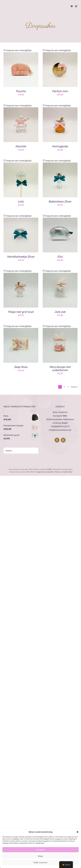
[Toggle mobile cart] (72, 6)
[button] (78, 832)
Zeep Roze (21, 367)
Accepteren (40, 850)
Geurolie (21, 146)
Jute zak (60, 312)
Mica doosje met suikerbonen (60, 368)
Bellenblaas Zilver (60, 202)
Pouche (21, 91)
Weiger (40, 856)
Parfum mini (60, 91)
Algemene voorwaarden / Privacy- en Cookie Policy (55, 472)
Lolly (21, 202)
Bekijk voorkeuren (40, 862)
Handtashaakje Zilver (21, 257)
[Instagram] (63, 440)
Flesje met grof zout (21, 312)
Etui (60, 257)
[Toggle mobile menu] (76, 6)
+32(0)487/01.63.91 (60, 427)
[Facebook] (57, 440)
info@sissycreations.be (60, 430)
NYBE (49, 469)
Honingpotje (60, 146)
